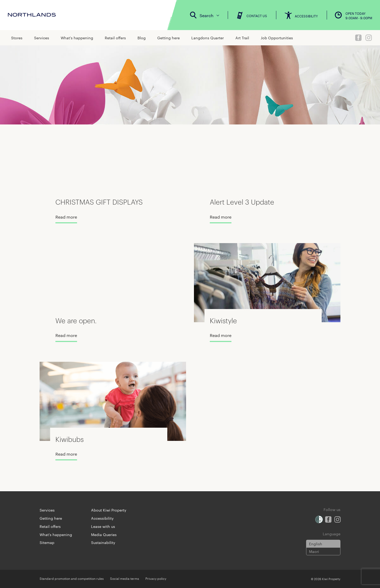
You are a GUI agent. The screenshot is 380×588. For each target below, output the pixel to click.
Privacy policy (156, 578)
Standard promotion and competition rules (72, 578)
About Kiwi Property (109, 510)
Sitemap (47, 542)
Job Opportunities (277, 38)
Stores (17, 38)
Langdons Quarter (208, 38)
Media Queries (104, 534)
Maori (314, 551)
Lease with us (103, 526)
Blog (142, 38)
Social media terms (125, 578)
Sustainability (103, 542)
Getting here (168, 38)
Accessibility (102, 518)
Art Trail (242, 38)
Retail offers (115, 38)
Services (42, 38)
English (316, 544)
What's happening (77, 38)
